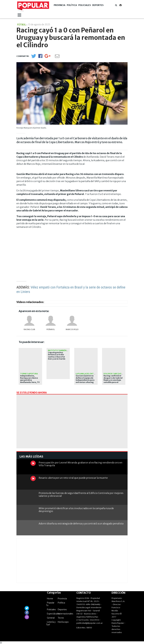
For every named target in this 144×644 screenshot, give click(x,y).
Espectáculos (53, 614)
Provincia (60, 5)
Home (50, 599)
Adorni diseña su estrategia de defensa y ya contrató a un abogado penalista (81, 524)
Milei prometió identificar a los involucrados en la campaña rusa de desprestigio (76, 510)
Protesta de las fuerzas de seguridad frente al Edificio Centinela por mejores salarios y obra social (81, 494)
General (51, 618)
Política (72, 5)
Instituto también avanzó (61, 350)
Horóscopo (63, 622)
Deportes (98, 5)
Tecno (61, 618)
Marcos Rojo (72, 329)
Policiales (85, 5)
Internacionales (65, 614)
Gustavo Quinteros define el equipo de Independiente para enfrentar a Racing (85, 379)
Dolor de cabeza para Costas (118, 374)
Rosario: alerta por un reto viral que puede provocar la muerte (73, 478)
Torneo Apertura (29, 374)
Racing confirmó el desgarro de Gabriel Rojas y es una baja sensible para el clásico (113, 380)
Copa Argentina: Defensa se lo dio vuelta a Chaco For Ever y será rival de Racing (57, 357)
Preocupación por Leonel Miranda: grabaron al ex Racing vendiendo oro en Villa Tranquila (81, 464)
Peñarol (51, 329)
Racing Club (29, 329)
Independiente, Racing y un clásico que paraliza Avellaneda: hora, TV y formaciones (30, 380)
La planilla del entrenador (89, 374)
